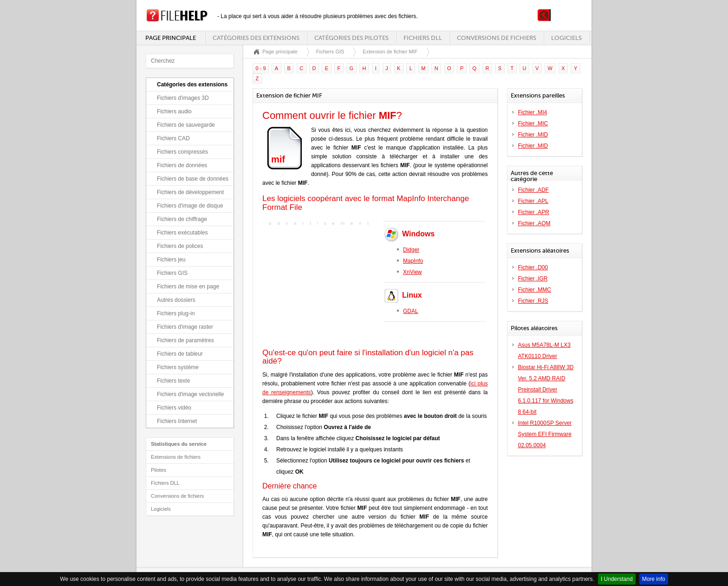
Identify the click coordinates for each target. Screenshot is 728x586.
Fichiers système (178, 367)
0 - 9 (261, 68)
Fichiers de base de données (193, 179)
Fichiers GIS (172, 273)
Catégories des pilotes (351, 38)
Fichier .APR (534, 212)
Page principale (171, 38)
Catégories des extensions (256, 38)
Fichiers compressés (182, 152)
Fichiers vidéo (174, 408)
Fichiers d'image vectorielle (190, 394)
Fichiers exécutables (182, 233)
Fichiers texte (173, 381)
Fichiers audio (174, 111)
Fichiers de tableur (180, 354)
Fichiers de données (182, 165)
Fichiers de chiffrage (182, 219)
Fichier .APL (533, 201)
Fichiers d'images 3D (183, 98)
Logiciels (566, 38)
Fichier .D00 (533, 267)
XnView (412, 272)
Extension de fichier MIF (390, 52)
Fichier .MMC (535, 290)
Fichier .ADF (534, 190)
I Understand (617, 579)
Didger (411, 250)
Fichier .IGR (533, 279)
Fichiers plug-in (176, 313)
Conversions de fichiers (497, 38)
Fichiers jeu (171, 260)
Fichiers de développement (190, 192)
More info (654, 579)
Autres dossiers (176, 300)
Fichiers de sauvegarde (186, 125)
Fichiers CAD (173, 138)
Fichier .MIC (533, 124)
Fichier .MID (533, 135)
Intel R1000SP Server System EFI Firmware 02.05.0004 (545, 434)
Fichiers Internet (177, 421)
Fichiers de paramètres (185, 340)
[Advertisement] (320, 286)
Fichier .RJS (533, 301)
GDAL (411, 311)
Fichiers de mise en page (188, 286)
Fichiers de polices (180, 246)
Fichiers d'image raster (185, 327)
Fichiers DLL (423, 38)
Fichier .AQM (534, 223)
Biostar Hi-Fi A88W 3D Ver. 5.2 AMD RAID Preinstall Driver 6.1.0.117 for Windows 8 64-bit (546, 390)
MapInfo (413, 261)
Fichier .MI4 (533, 112)
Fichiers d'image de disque (190, 206)
